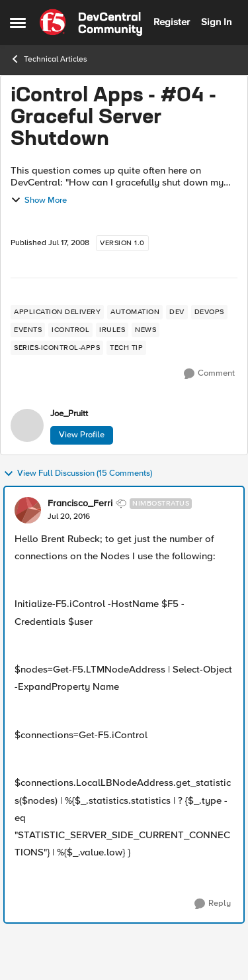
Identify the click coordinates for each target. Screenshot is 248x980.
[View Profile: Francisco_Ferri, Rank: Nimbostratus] (28, 510)
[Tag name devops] (209, 312)
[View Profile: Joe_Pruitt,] (27, 425)
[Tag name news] (145, 330)
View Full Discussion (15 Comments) (78, 474)
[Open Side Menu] (18, 23)
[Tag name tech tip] (126, 348)
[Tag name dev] (177, 312)
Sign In (216, 22)
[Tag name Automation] (135, 312)
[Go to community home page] (91, 23)
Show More (39, 200)
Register (172, 22)
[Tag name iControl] (70, 330)
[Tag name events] (28, 330)
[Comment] (209, 374)
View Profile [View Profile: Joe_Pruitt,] (82, 435)
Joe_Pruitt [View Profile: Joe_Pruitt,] (69, 414)
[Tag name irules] (112, 330)
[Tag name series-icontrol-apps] (57, 348)
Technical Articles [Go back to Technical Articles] (49, 59)
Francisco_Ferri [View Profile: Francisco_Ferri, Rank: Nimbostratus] (80, 504)
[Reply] (213, 904)
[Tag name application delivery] (57, 312)
